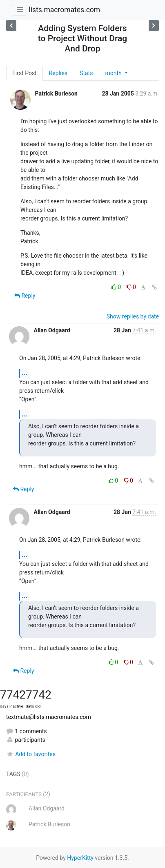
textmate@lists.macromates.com (49, 717)
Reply (25, 296)
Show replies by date (133, 316)
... (25, 373)
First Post (25, 73)
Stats (86, 73)
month (114, 73)
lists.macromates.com (64, 10)
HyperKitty (80, 858)
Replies (58, 73)
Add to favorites (31, 754)
